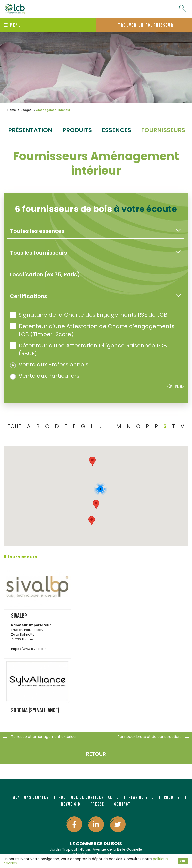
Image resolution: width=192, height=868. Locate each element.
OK (183, 861)
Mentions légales (31, 797)
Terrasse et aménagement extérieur (44, 737)
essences (117, 130)
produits (77, 130)
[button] (96, 505)
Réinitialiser (176, 387)
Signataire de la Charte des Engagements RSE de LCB (89, 315)
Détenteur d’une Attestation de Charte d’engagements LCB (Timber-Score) (92, 330)
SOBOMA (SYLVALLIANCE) (35, 711)
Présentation (30, 130)
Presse (97, 804)
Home (12, 110)
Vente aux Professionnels (49, 364)
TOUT (14, 426)
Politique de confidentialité (89, 797)
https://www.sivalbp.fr (29, 649)
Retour (96, 754)
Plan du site (141, 797)
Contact (122, 804)
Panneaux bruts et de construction (149, 737)
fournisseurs (163, 130)
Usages (26, 110)
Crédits (172, 797)
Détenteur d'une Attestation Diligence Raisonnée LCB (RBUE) (88, 349)
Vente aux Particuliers (45, 376)
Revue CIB (71, 804)
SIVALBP (19, 616)
